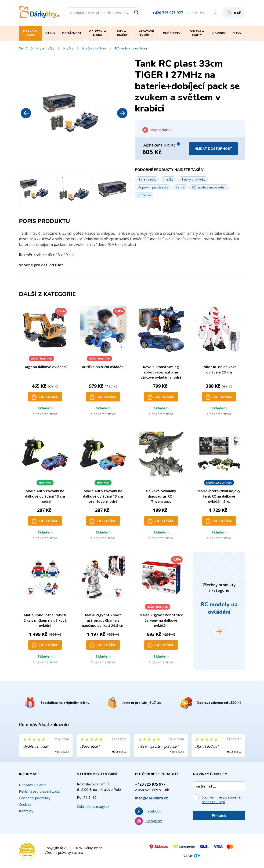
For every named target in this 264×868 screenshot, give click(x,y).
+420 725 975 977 (168, 13)
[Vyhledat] (138, 13)
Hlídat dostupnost (213, 149)
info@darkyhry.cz (151, 798)
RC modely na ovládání (131, 48)
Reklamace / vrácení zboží (40, 791)
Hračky (68, 48)
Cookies (25, 804)
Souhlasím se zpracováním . (222, 800)
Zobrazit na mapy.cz (93, 806)
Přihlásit (219, 816)
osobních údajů (213, 802)
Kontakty (26, 811)
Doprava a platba (33, 785)
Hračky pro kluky (94, 48)
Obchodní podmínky (35, 798)
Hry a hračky (45, 48)
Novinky (219, 33)
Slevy (237, 33)
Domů (23, 48)
